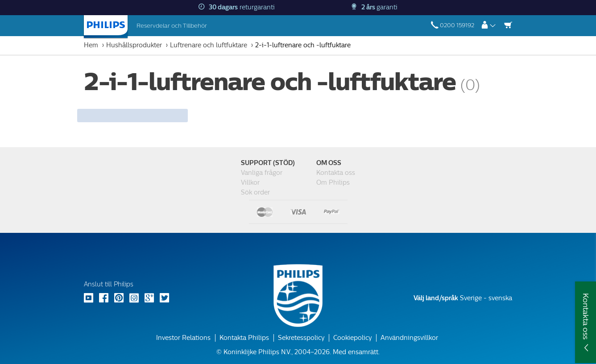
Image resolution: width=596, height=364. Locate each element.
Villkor (250, 183)
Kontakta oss (336, 173)
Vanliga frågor (262, 173)
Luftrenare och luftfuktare (209, 45)
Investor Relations (183, 338)
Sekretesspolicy (301, 338)
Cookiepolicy (352, 338)
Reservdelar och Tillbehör (172, 26)
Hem (91, 45)
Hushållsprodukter (134, 45)
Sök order (255, 192)
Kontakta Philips (244, 338)
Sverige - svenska (463, 298)
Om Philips (333, 183)
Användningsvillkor (409, 338)
